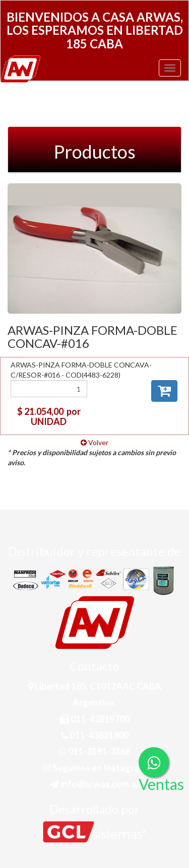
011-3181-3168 (95, 751)
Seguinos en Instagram (95, 768)
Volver (94, 442)
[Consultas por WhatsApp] (154, 762)
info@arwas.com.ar (95, 784)
